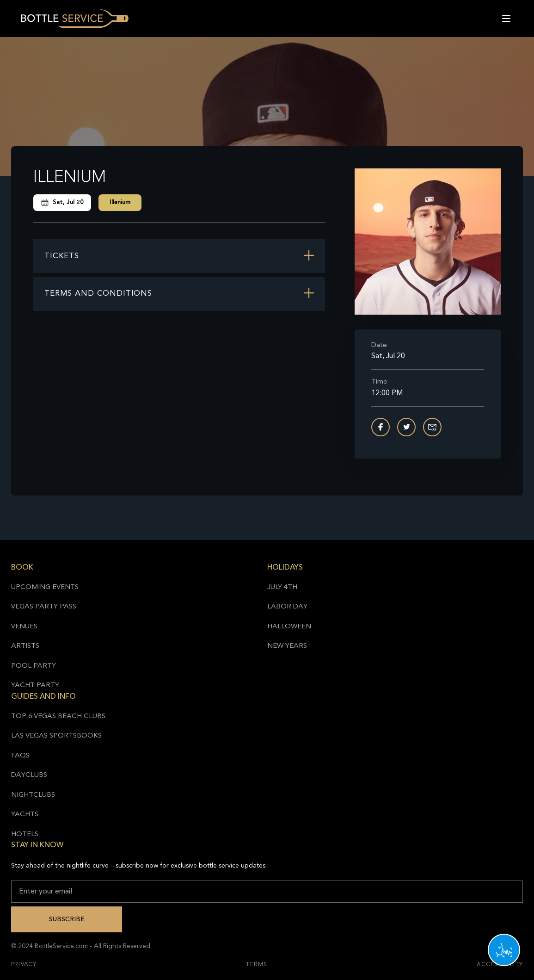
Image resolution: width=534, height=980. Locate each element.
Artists (25, 646)
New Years (287, 646)
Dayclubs (29, 775)
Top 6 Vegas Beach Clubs (58, 716)
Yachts (25, 815)
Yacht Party (35, 685)
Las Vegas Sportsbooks (56, 736)
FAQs (20, 756)
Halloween (289, 627)
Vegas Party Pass (44, 607)
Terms (257, 965)
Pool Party (34, 666)
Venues (24, 627)
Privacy (24, 965)
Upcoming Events (45, 587)
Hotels (25, 834)
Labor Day (287, 607)
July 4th (282, 587)
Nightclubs (33, 795)
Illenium (120, 202)
